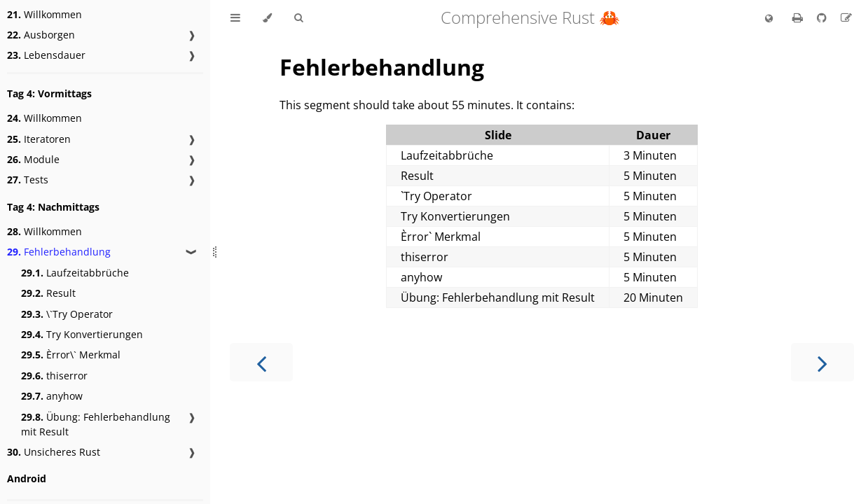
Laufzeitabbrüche (75, 273)
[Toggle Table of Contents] (235, 18)
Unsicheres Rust (54, 452)
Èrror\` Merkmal (71, 355)
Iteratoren (39, 139)
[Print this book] (799, 17)
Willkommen (44, 14)
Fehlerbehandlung (59, 252)
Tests (28, 180)
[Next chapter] (822, 362)
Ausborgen (41, 35)
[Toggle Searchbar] (298, 18)
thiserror (54, 376)
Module (33, 159)
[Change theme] (267, 18)
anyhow (52, 396)
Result (48, 293)
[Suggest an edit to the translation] (846, 17)
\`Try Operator (67, 314)
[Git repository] (823, 17)
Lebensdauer (46, 55)
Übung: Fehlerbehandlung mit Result (96, 424)
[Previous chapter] (261, 362)
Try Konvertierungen (82, 334)
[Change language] (769, 19)
